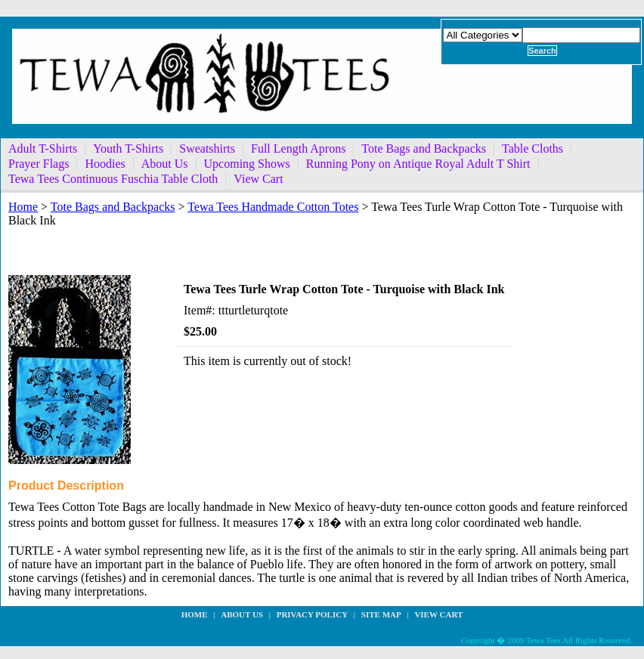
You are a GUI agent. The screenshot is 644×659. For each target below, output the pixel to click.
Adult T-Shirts (43, 149)
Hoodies (105, 164)
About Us (165, 164)
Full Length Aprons (298, 149)
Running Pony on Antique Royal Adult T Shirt (418, 164)
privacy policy (312, 614)
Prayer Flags (39, 164)
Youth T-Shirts (128, 149)
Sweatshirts (207, 149)
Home (23, 207)
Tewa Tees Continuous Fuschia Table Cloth (113, 179)
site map (381, 614)
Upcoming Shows (247, 164)
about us (242, 614)
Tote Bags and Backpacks (424, 149)
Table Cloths (533, 149)
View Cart (258, 179)
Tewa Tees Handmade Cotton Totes (273, 207)
